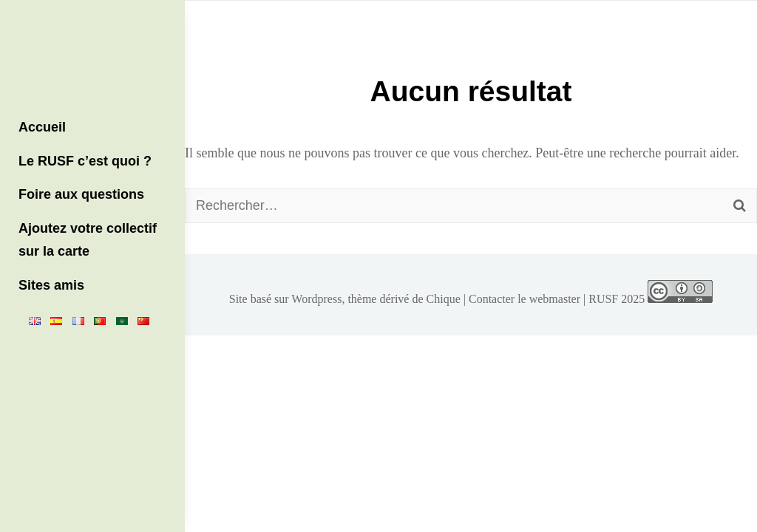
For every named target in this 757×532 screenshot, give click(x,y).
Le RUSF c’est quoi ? (85, 161)
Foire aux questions (81, 194)
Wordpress (316, 299)
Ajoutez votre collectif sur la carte (88, 240)
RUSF (603, 299)
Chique (444, 299)
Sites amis (51, 285)
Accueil (42, 127)
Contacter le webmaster (525, 299)
